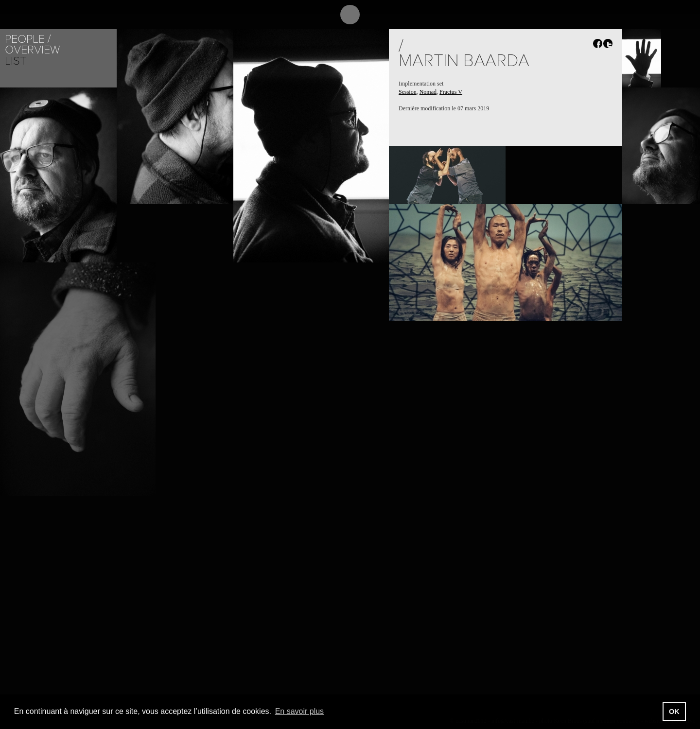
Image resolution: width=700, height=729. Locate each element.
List (16, 61)
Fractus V (451, 92)
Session (408, 92)
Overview (32, 50)
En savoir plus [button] (300, 711)
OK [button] (674, 712)
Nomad (428, 92)
